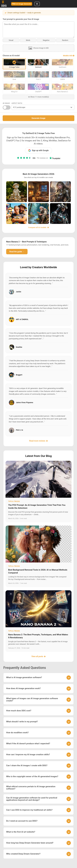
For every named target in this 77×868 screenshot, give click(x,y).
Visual (11, 40)
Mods (28, 40)
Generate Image (38, 118)
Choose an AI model (11, 56)
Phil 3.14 (19, 430)
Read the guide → (17, 252)
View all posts (38, 656)
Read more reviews (38, 441)
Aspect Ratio (17, 103)
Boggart (19, 375)
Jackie (18, 292)
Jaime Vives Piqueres (25, 402)
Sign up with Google (38, 150)
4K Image (6, 103)
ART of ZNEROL (22, 319)
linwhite (19, 347)
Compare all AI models (38, 227)
